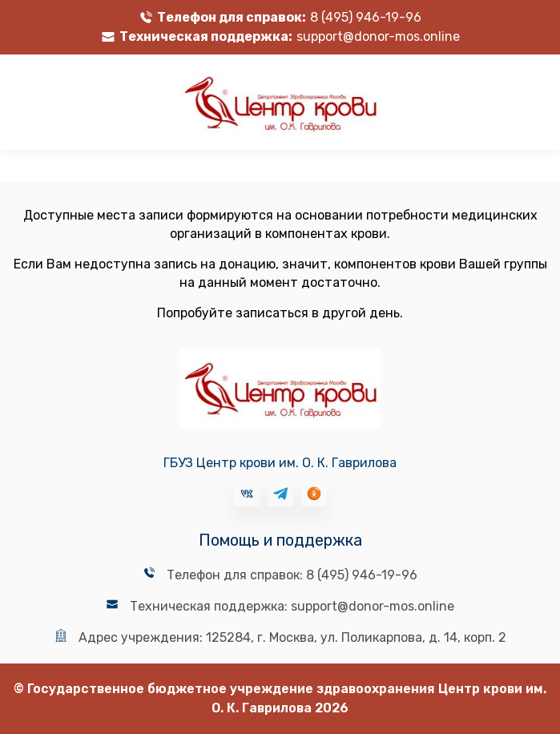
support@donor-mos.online (378, 36)
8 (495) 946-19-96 (366, 17)
